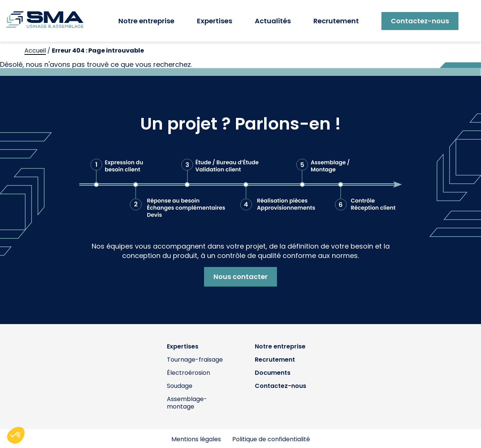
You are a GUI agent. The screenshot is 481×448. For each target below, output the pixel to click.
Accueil (35, 51)
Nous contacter (240, 277)
